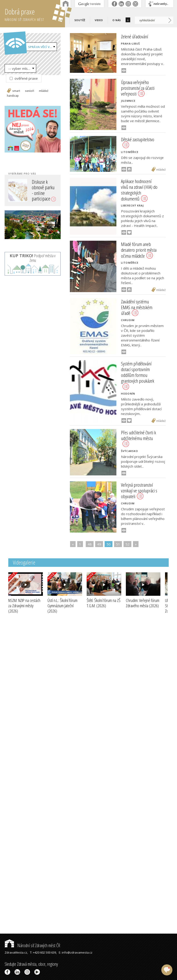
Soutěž (80, 20)
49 (99, 544)
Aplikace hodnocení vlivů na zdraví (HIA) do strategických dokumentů (139, 190)
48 (90, 544)
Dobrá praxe (35, 14)
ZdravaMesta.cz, (16, 952)
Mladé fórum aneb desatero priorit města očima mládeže (139, 250)
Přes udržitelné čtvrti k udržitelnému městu (139, 438)
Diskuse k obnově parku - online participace (44, 190)
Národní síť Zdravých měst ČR (32, 945)
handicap (13, 96)
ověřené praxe (24, 78)
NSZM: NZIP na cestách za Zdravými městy (24, 606)
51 (118, 544)
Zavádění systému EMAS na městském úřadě (137, 307)
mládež (44, 91)
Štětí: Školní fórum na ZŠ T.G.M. (104, 603)
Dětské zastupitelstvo (138, 142)
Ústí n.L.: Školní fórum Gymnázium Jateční (62, 606)
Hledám (59, 20)
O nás (117, 20)
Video (99, 20)
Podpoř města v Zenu (33, 258)
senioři (30, 91)
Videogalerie (24, 562)
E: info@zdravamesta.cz (76, 952)
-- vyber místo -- (22, 68)
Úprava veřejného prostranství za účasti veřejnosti (138, 88)
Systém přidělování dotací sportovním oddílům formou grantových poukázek (138, 375)
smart (16, 91)
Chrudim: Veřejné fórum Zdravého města (143, 603)
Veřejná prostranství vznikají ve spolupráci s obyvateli (139, 491)
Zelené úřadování (134, 37)
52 (127, 544)
